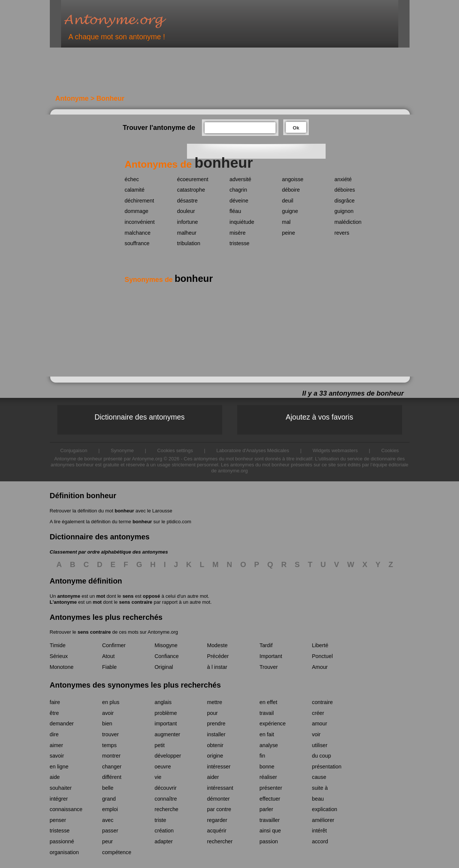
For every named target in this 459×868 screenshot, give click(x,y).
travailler (270, 820)
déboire (291, 190)
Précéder (218, 656)
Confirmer (114, 645)
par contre (219, 809)
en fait (267, 734)
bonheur (124, 511)
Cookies (390, 450)
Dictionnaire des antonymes (140, 417)
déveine (239, 201)
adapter (164, 841)
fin (262, 756)
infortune (188, 222)
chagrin (238, 190)
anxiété (343, 179)
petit (160, 745)
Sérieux (59, 656)
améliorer (323, 820)
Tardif (266, 645)
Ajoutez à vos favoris (320, 417)
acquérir (217, 831)
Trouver (269, 667)
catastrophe (191, 190)
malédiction (348, 222)
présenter (271, 788)
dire (54, 734)
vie (158, 777)
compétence (117, 852)
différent (112, 777)
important (166, 724)
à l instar (217, 667)
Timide (58, 645)
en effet (268, 702)
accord (320, 841)
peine (289, 233)
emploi (110, 809)
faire (55, 702)
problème (166, 713)
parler (267, 809)
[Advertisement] (181, 74)
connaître (166, 799)
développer (168, 756)
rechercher (220, 841)
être (55, 713)
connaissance (66, 809)
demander (62, 724)
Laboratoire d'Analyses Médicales (253, 450)
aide (55, 777)
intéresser (219, 767)
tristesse (240, 243)
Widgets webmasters (335, 450)
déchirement (140, 201)
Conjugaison (74, 450)
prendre (216, 724)
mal (286, 222)
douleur (186, 211)
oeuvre (163, 767)
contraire (323, 702)
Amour (320, 667)
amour (320, 724)
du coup (322, 756)
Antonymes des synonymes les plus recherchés (135, 685)
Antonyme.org (126, 21)
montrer (111, 756)
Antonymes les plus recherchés (106, 617)
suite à (320, 788)
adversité (241, 179)
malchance (138, 233)
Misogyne (166, 645)
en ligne (59, 767)
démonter (218, 799)
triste (161, 820)
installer (216, 734)
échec (132, 179)
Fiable (110, 667)
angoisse (293, 179)
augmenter (167, 734)
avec (108, 820)
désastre (188, 201)
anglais (163, 702)
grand (109, 799)
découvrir (166, 788)
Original (164, 667)
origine (215, 756)
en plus (111, 702)
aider (213, 777)
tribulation (189, 243)
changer (112, 767)
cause (319, 777)
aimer (57, 745)
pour (213, 713)
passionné (62, 841)
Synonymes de (169, 280)
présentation (327, 767)
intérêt (320, 831)
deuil (288, 201)
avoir (108, 713)
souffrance (137, 243)
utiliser (320, 745)
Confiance (167, 656)
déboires (345, 190)
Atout (108, 656)
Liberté (320, 645)
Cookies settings (175, 450)
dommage (137, 211)
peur (108, 841)
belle (108, 788)
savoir (57, 756)
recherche (167, 809)
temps (110, 745)
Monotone (62, 667)
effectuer (270, 799)
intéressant (220, 788)
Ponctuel (323, 656)
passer (110, 831)
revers (342, 233)
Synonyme (122, 450)
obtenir (215, 745)
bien (107, 724)
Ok (296, 128)
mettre (215, 702)
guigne (290, 211)
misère (238, 233)
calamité (135, 190)
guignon (344, 211)
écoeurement (193, 179)
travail (267, 713)
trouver (111, 734)
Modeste (218, 645)
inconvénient (140, 222)
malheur (187, 233)
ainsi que (270, 831)
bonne (267, 767)
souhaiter (61, 788)
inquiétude (242, 222)
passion (269, 841)
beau (318, 799)
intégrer (59, 799)
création (164, 831)
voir (316, 734)
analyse (269, 745)
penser (58, 820)
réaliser (268, 777)
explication (325, 809)
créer (318, 713)
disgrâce (345, 201)
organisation (64, 852)
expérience (273, 724)
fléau (235, 211)
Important (271, 656)
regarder (217, 820)
